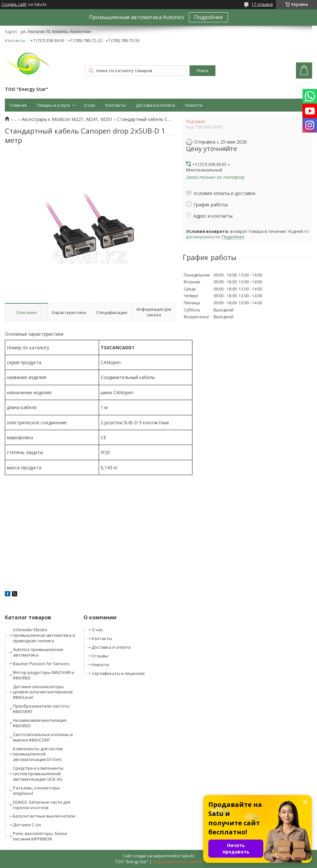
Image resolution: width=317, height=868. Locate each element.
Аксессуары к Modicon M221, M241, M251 (67, 119)
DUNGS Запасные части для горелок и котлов (42, 805)
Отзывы (100, 656)
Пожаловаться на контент (177, 862)
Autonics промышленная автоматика (38, 652)
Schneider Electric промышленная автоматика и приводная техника (44, 635)
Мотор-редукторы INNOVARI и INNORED (44, 675)
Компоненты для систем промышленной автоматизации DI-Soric (38, 754)
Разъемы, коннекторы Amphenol (36, 791)
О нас (90, 105)
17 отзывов (262, 4)
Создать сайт (14, 5)
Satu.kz (188, 856)
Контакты (116, 105)
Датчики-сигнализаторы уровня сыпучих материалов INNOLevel (43, 692)
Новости (194, 105)
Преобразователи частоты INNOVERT (41, 709)
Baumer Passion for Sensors (41, 664)
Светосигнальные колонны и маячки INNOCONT (43, 737)
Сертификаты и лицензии (118, 673)
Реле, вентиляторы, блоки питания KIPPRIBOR (40, 836)
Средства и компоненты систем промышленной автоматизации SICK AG (38, 774)
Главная (18, 105)
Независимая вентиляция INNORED (40, 723)
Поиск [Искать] (202, 71)
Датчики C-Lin (27, 825)
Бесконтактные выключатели (44, 816)
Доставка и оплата (155, 105)
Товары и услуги (53, 105)
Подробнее (208, 17)
